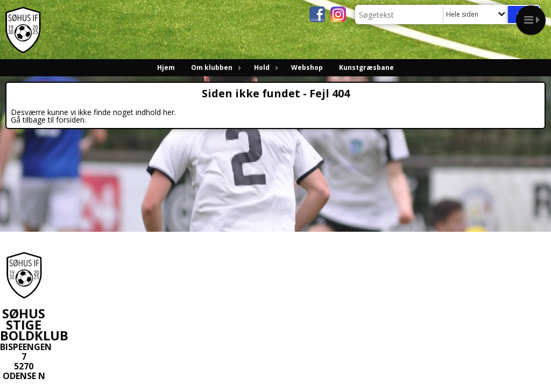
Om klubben (214, 67)
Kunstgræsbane (366, 67)
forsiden (70, 120)
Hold (264, 67)
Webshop (307, 67)
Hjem (166, 67)
